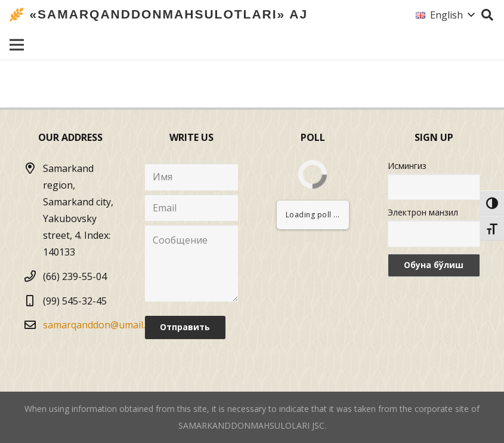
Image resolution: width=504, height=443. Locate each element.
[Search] (487, 15)
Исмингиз (407, 166)
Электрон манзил (423, 212)
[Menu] (17, 45)
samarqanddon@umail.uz (99, 325)
